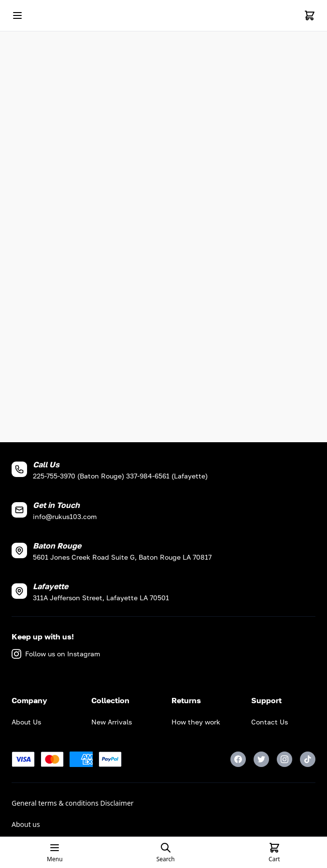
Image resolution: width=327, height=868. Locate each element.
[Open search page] (166, 853)
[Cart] (310, 15)
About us (26, 824)
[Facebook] (238, 759)
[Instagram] (284, 759)
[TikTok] (308, 759)
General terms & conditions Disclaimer (73, 803)
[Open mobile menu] (17, 15)
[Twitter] (261, 759)
